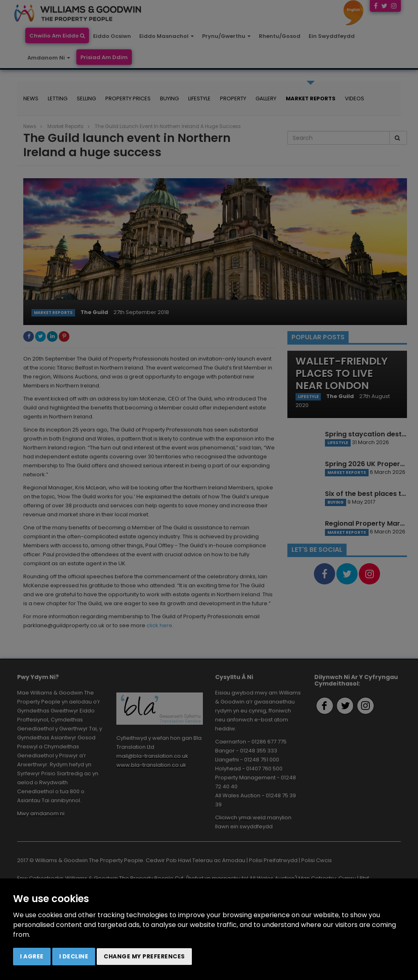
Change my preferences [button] (144, 956)
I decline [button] (74, 956)
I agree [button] (32, 956)
